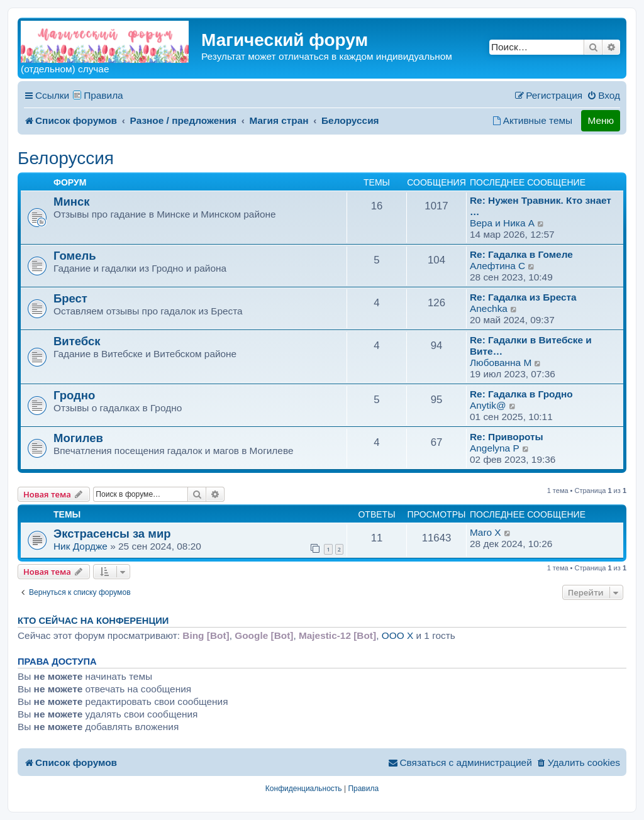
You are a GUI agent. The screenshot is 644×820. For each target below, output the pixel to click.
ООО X (397, 635)
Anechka (489, 308)
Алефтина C (497, 266)
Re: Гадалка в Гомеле (521, 254)
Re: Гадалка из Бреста (523, 297)
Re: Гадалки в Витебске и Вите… (531, 346)
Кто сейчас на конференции (93, 621)
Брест (70, 298)
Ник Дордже (80, 546)
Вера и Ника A (502, 223)
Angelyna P (495, 448)
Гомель (75, 256)
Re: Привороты (507, 437)
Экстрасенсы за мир (112, 534)
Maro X (486, 532)
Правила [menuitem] (103, 95)
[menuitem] (603, 96)
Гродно (74, 395)
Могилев (78, 438)
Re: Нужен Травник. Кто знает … (541, 206)
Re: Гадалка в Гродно (521, 394)
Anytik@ (488, 405)
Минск (71, 202)
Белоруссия (66, 158)
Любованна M (501, 363)
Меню (601, 120)
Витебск (77, 341)
